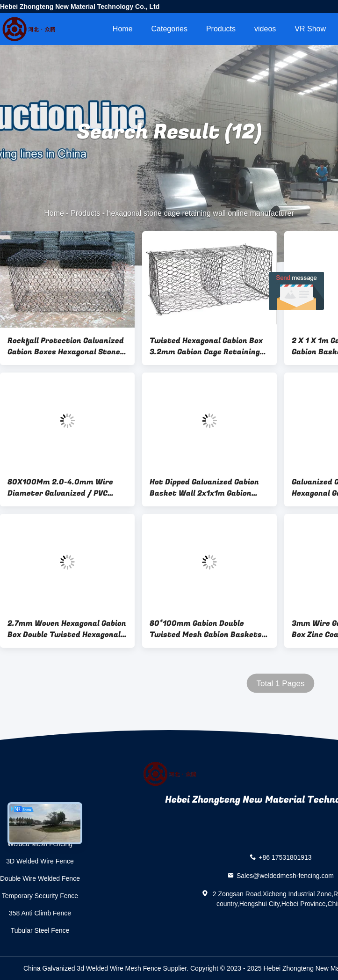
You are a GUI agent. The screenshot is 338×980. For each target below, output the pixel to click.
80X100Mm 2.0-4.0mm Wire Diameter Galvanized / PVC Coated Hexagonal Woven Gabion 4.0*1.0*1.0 (60, 488)
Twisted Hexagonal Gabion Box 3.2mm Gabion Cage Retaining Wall (206, 346)
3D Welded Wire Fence (40, 861)
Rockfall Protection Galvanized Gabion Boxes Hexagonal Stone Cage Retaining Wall (66, 346)
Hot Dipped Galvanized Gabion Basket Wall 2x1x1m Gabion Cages (204, 488)
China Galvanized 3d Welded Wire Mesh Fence (92, 968)
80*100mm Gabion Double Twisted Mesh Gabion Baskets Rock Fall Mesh (206, 629)
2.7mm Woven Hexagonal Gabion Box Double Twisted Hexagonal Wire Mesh (67, 629)
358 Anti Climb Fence (40, 913)
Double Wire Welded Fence (40, 878)
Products (221, 29)
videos (265, 29)
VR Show (310, 29)
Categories (169, 29)
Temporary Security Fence (40, 896)
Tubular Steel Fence (40, 930)
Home (123, 29)
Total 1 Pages (280, 684)
